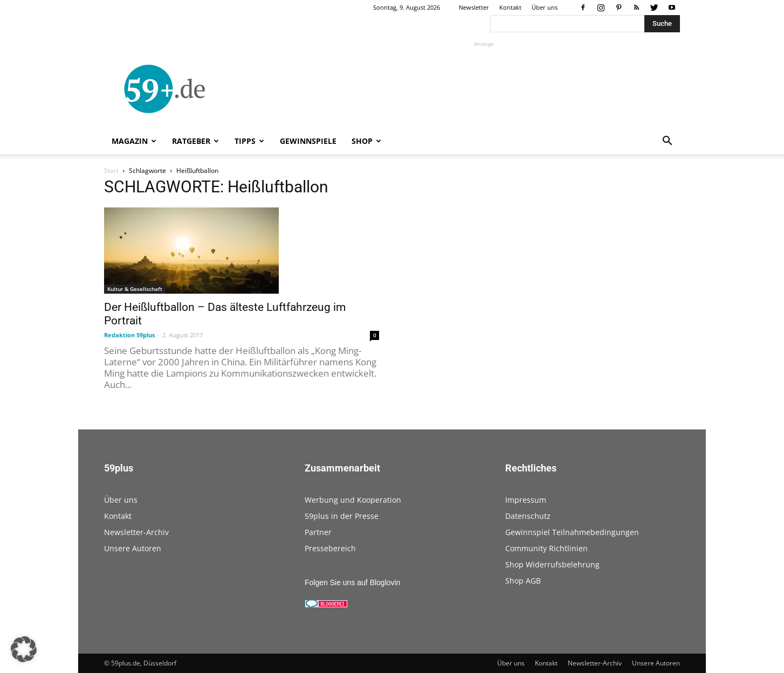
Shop (366, 141)
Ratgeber (195, 141)
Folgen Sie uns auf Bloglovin (352, 582)
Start (111, 171)
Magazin (134, 141)
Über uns (545, 7)
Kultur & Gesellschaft (135, 289)
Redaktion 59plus (129, 335)
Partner (318, 532)
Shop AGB (523, 581)
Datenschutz (528, 516)
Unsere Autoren (133, 548)
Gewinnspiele (308, 141)
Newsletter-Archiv (136, 532)
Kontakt (510, 7)
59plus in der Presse (342, 516)
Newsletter (474, 7)
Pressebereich (330, 548)
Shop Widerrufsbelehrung (552, 564)
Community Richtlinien (546, 548)
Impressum (526, 500)
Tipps (249, 141)
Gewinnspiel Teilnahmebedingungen (572, 532)
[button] (667, 142)
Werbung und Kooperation (353, 500)
